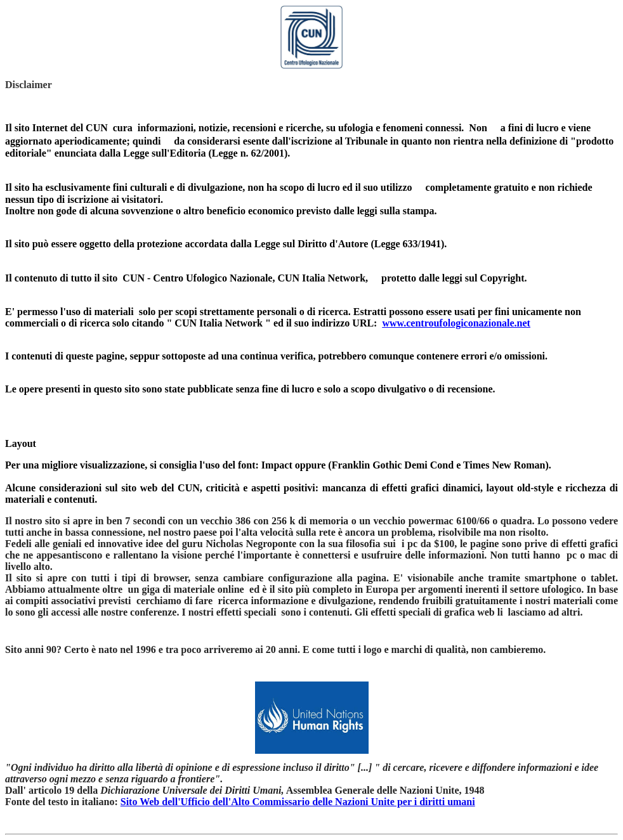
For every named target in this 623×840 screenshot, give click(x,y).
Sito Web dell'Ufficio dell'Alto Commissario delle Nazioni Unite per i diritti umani (298, 802)
